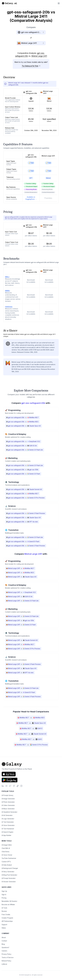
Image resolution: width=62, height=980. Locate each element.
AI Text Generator (8, 822)
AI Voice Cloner (7, 855)
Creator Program (7, 918)
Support (4, 925)
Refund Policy (6, 961)
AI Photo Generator (8, 802)
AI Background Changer (10, 868)
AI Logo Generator (8, 819)
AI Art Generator (7, 815)
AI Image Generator (8, 799)
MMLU (7, 277)
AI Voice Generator (8, 825)
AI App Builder (6, 835)
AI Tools (4, 908)
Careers (4, 951)
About (4, 937)
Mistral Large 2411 (39, 56)
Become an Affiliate (8, 905)
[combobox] (31, 32)
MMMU (7, 291)
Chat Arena (5, 852)
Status (4, 928)
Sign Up (4, 891)
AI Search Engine (7, 832)
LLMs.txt (4, 964)
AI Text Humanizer (8, 829)
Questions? (5, 947)
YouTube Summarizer (9, 858)
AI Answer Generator (9, 882)
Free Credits (6, 915)
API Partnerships (7, 921)
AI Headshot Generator (9, 812)
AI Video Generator (8, 805)
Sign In (4, 895)
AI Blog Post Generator (9, 875)
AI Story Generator (8, 872)
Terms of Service (8, 957)
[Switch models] (31, 38)
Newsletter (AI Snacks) (9, 901)
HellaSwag (9, 307)
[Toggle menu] (59, 3)
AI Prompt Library (7, 795)
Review (4, 911)
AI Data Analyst (7, 865)
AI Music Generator (8, 809)
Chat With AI (6, 848)
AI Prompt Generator (9, 878)
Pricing (4, 898)
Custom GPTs (6, 862)
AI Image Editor (7, 845)
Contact (4, 941)
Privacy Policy (6, 954)
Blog (3, 944)
